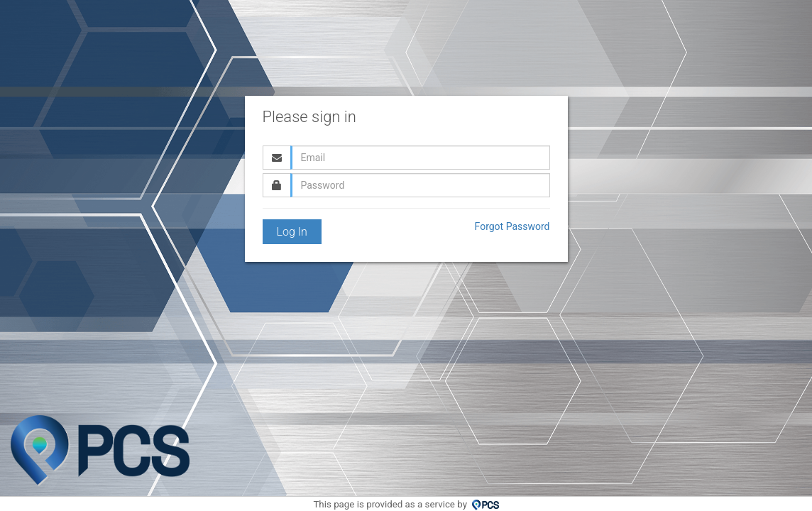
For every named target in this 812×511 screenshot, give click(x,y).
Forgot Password (512, 226)
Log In (292, 232)
